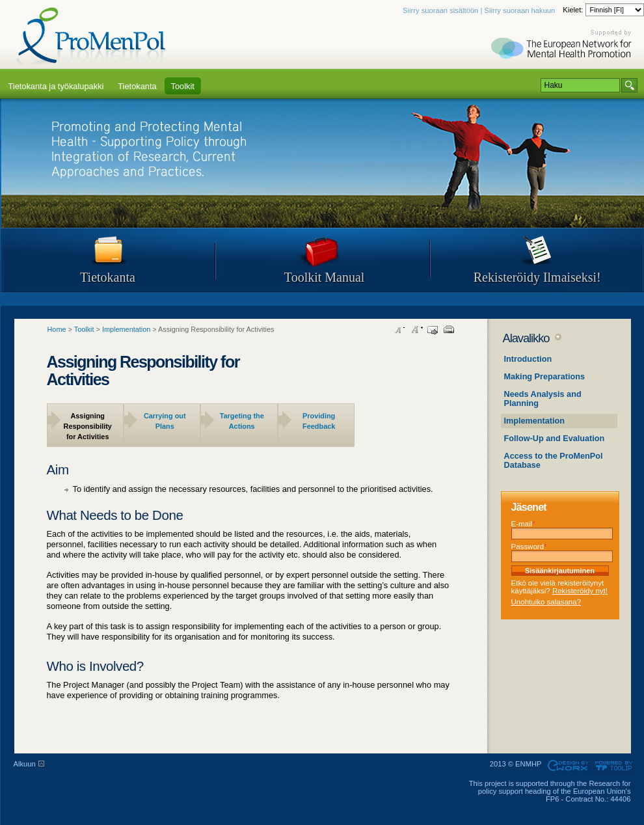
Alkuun (25, 764)
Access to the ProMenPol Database (554, 461)
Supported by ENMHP (563, 46)
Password (529, 547)
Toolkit (84, 329)
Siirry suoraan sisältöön (440, 10)
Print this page (449, 330)
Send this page (433, 330)
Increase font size (416, 330)
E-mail (523, 524)
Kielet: (574, 10)
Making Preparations (545, 377)
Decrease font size (400, 330)
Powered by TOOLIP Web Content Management (616, 766)
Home (57, 329)
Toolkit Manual (325, 277)
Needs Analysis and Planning (543, 399)
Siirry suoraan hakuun (519, 10)
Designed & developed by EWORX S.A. (568, 766)
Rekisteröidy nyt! (580, 591)
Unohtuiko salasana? (546, 602)
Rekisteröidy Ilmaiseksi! (537, 277)
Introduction (528, 359)
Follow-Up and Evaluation (555, 439)
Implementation (535, 421)
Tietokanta (108, 277)
